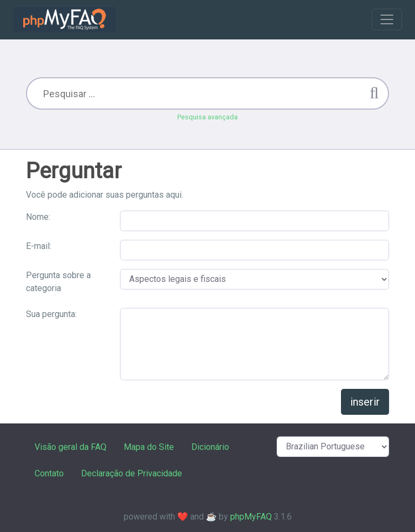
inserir (365, 402)
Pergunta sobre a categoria (58, 282)
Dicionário (210, 447)
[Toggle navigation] (387, 19)
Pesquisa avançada (207, 117)
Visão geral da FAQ (71, 447)
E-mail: (39, 246)
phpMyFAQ (251, 517)
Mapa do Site (149, 447)
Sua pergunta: (51, 314)
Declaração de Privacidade (132, 473)
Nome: (38, 217)
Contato (49, 473)
